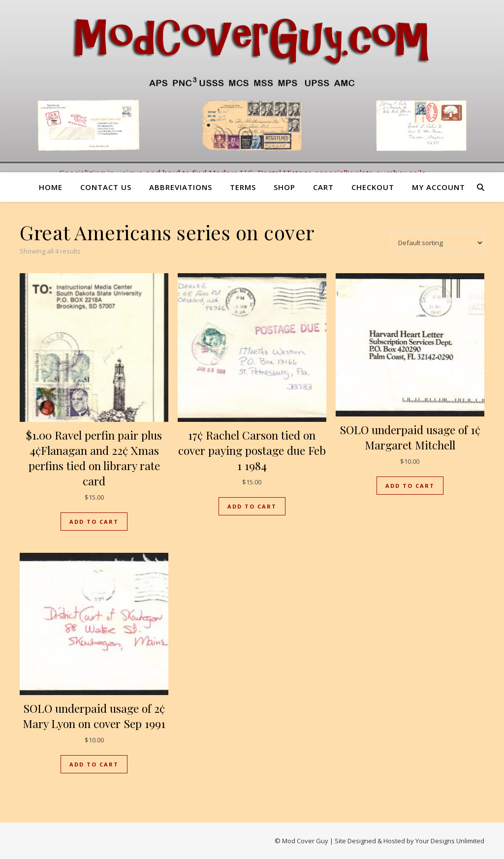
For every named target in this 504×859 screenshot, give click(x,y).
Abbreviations (181, 187)
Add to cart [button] (94, 522)
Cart (323, 187)
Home (51, 187)
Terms (243, 187)
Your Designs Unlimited (450, 841)
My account (439, 187)
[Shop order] (438, 243)
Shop (284, 187)
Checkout (373, 187)
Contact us (106, 187)
